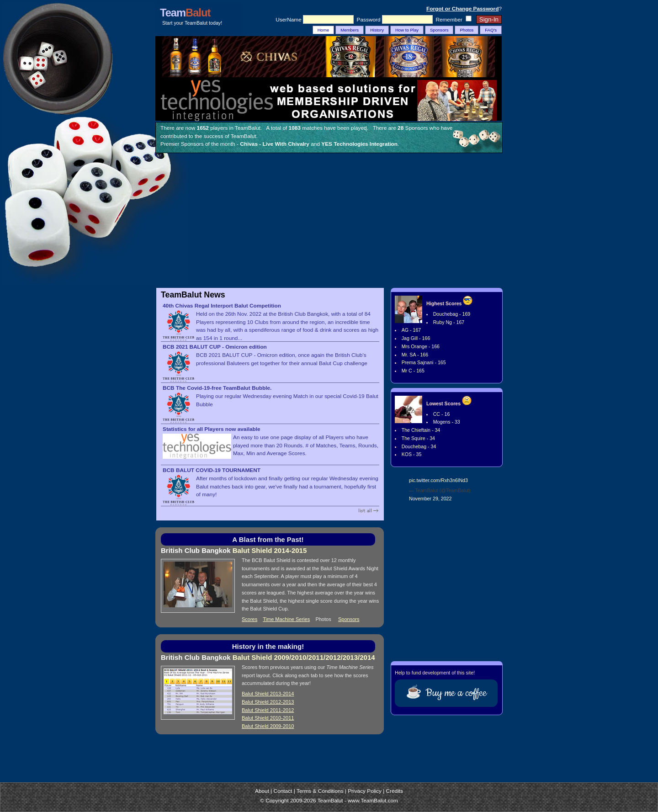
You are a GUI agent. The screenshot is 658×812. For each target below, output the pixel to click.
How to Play (407, 30)
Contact (283, 791)
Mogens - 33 (447, 422)
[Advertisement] (329, 222)
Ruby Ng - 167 (449, 322)
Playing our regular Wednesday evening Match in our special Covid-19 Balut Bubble (271, 397)
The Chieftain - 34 (421, 430)
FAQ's (491, 30)
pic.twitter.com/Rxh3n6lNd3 (438, 480)
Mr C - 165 (413, 371)
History (377, 30)
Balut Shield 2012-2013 (268, 702)
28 (401, 128)
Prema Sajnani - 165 (424, 362)
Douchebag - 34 (419, 446)
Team (185, 13)
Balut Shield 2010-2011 (268, 718)
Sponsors (439, 30)
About (262, 791)
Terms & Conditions (320, 791)
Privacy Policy (365, 791)
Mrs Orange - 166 (421, 346)
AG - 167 (411, 330)
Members (350, 30)
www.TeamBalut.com (373, 801)
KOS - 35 (412, 454)
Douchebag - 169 (452, 314)
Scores (249, 619)
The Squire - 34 (418, 438)
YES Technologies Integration (359, 144)
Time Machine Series (286, 619)
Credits (395, 791)
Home (324, 30)
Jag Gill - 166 (416, 338)
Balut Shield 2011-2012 (268, 710)
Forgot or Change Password (462, 9)
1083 (295, 128)
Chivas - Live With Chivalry (275, 144)
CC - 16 (442, 414)
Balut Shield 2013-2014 (268, 694)
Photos (467, 30)
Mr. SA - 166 (415, 355)
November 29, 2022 (430, 499)
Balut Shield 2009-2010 (268, 726)
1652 (203, 128)
